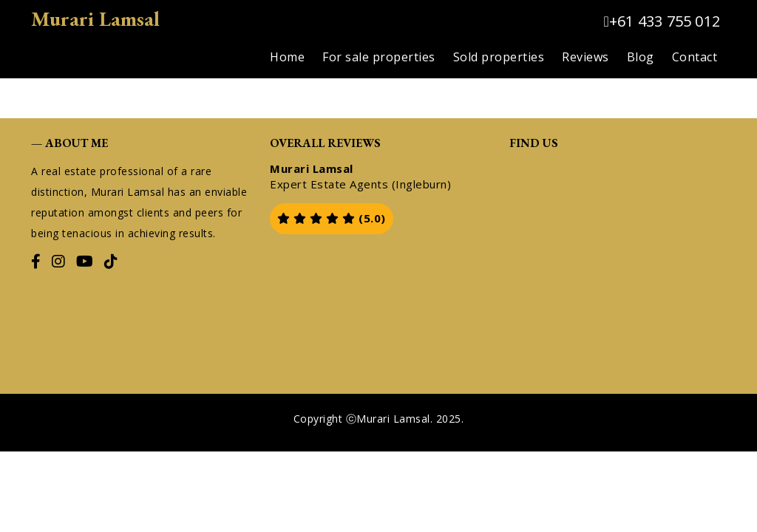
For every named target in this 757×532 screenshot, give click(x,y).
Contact (695, 57)
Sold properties (499, 57)
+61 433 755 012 (662, 21)
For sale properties (379, 57)
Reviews (585, 57)
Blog (641, 57)
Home (287, 57)
